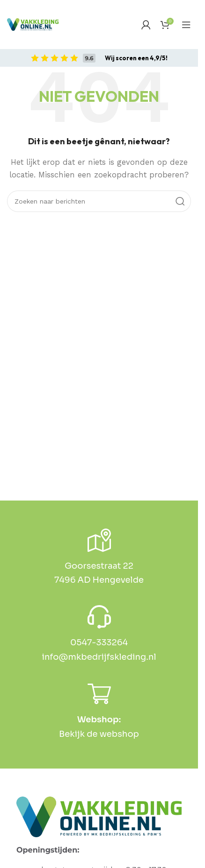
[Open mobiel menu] (186, 25)
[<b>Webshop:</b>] (99, 694)
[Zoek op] (99, 201)
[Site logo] (33, 25)
